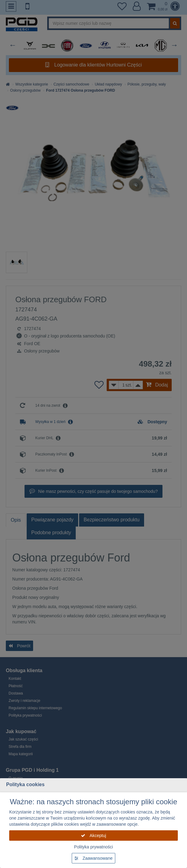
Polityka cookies (25, 784)
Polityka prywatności (94, 847)
